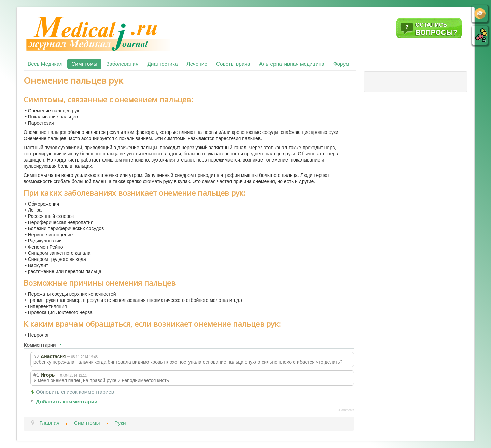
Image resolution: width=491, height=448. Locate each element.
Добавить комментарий (67, 401)
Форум (341, 64)
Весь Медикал (45, 64)
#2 (36, 356)
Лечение (197, 64)
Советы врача (233, 64)
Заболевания (122, 64)
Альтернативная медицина (292, 64)
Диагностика (162, 64)
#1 (36, 375)
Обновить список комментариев (75, 392)
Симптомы (84, 64)
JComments (346, 410)
